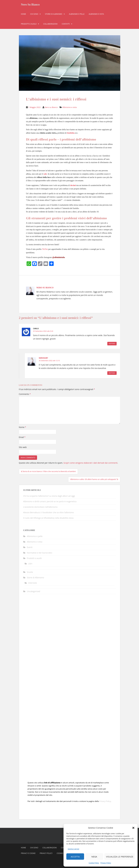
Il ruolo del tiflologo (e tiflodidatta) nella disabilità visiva (48, 518)
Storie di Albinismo (54, 15)
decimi (73, 185)
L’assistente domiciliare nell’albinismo (40, 507)
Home (24, 15)
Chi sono (34, 15)
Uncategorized (34, 591)
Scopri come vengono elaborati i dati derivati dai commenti (90, 463)
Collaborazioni (50, 25)
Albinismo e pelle (77, 15)
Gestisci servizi (73, 849)
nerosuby (43, 358)
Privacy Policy (106, 863)
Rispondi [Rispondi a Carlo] (112, 344)
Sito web (23, 447)
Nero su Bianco (51, 107)
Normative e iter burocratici (40, 553)
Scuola (30, 572)
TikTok (45, 249)
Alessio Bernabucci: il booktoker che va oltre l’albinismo (49, 512)
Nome (22, 427)
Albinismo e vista (96, 15)
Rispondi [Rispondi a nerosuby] (112, 373)
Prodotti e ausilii (29, 25)
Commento (25, 394)
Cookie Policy (94, 863)
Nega (94, 857)
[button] (133, 828)
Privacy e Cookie (28, 853)
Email (22, 437)
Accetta (75, 857)
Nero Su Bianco (30, 5)
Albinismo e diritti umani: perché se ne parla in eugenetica (50, 501)
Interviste (33, 583)
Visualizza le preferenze (120, 857)
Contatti (66, 25)
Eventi (30, 547)
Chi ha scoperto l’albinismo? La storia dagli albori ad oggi (49, 496)
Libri (30, 564)
